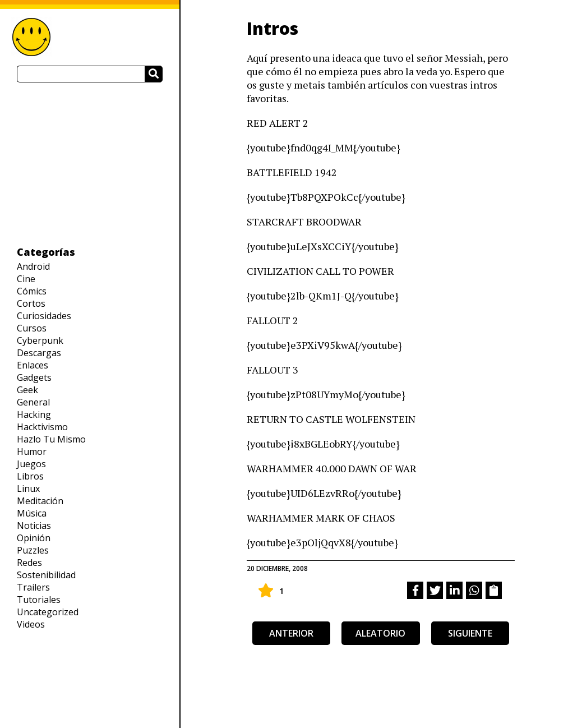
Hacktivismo (42, 427)
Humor (32, 451)
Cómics (32, 291)
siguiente (470, 633)
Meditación (40, 501)
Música (32, 513)
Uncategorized (48, 612)
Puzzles (33, 550)
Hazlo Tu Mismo (51, 439)
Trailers (33, 587)
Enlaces (33, 365)
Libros (30, 476)
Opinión (34, 538)
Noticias (34, 526)
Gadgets (34, 377)
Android (33, 266)
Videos (31, 624)
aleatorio (380, 633)
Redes (29, 563)
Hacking (34, 414)
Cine (26, 279)
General (33, 402)
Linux (28, 489)
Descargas (39, 353)
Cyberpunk (40, 340)
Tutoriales (39, 600)
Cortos (31, 303)
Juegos (31, 464)
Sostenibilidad (46, 575)
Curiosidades (44, 316)
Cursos (32, 328)
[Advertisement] (90, 164)
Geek (27, 390)
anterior (291, 633)
